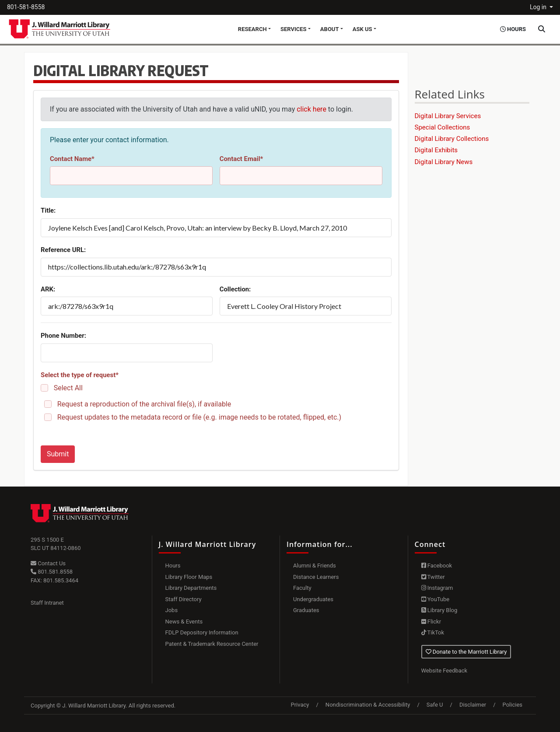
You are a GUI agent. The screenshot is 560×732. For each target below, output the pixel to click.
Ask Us (362, 29)
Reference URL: (63, 250)
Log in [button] (539, 7)
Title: (48, 210)
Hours (173, 566)
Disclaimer (473, 705)
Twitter (433, 577)
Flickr (431, 622)
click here (311, 109)
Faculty (302, 588)
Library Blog (439, 610)
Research (252, 29)
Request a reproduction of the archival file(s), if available (144, 404)
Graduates (306, 610)
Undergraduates (313, 599)
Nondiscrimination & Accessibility (368, 705)
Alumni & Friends (315, 566)
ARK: (48, 289)
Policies (513, 705)
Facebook (437, 566)
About (330, 29)
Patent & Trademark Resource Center (212, 644)
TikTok (433, 632)
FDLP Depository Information (202, 632)
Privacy (300, 705)
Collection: (235, 289)
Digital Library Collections (452, 139)
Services (294, 29)
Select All (68, 388)
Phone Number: (63, 336)
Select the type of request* (80, 375)
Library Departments (191, 588)
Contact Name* (72, 159)
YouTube (436, 599)
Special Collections (443, 127)
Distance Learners (316, 577)
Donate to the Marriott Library (466, 652)
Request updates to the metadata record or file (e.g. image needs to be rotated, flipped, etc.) (199, 417)
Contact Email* (241, 159)
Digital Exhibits (436, 150)
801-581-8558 (26, 7)
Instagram (437, 588)
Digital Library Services (448, 116)
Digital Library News (444, 162)
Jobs (172, 610)
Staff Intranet (47, 603)
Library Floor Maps (189, 577)
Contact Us (48, 563)
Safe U (435, 705)
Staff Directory (184, 599)
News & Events (184, 622)
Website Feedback (444, 671)
